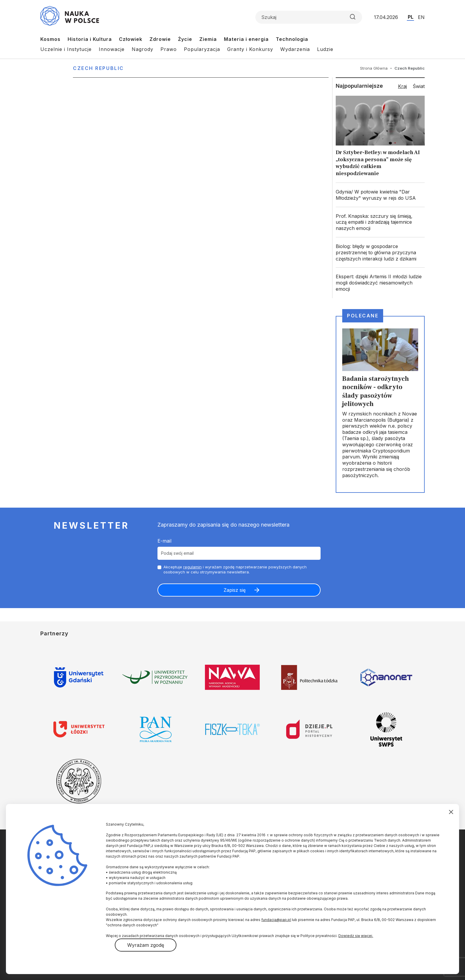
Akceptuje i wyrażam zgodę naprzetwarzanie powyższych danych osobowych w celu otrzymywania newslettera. (235, 569)
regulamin (192, 567)
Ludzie (325, 49)
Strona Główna (374, 68)
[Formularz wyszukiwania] (309, 17)
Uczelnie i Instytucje (66, 49)
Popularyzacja (202, 49)
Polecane (363, 316)
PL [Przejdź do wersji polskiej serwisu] (411, 17)
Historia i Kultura (90, 39)
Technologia (292, 39)
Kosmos (50, 39)
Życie (185, 39)
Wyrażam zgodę (146, 945)
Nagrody (142, 49)
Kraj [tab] (402, 86)
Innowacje (112, 49)
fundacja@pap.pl (276, 920)
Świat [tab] (419, 86)
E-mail (164, 541)
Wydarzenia (295, 49)
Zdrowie (160, 39)
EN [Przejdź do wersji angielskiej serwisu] (421, 17)
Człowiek (131, 39)
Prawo (169, 49)
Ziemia (208, 39)
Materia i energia (246, 39)
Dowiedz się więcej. (356, 936)
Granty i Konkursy (250, 49)
